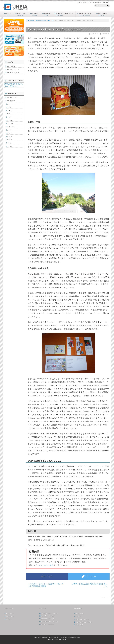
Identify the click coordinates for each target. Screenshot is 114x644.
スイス (51, 20)
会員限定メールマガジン (65, 14)
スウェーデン (11, 127)
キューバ (10, 133)
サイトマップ (79, 625)
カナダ (9, 130)
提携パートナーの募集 (47, 624)
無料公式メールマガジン (47, 616)
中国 (9, 114)
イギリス (10, 146)
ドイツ (9, 107)
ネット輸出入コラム (13, 69)
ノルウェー (10, 123)
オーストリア (11, 120)
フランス (10, 111)
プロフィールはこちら (44, 565)
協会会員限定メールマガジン (49, 613)
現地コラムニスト (12, 98)
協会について (22, 14)
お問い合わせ (103, 14)
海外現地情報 (41, 20)
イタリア (10, 136)
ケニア (9, 117)
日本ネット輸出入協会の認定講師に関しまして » (90, 585)
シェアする (47, 576)
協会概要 (77, 616)
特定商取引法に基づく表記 (83, 622)
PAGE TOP (104, 597)
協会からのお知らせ (13, 73)
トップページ (9, 614)
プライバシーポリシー (81, 619)
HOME (31, 20)
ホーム (9, 14)
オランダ (10, 140)
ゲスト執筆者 (11, 66)
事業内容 (47, 14)
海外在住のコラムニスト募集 (49, 622)
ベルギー (10, 143)
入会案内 (35, 14)
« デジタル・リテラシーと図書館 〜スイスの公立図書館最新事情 (46, 585)
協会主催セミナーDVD (47, 619)
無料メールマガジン (86, 14)
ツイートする (89, 576)
